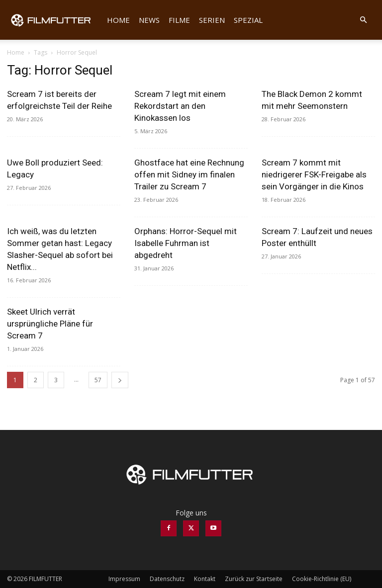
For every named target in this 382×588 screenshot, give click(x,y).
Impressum (124, 579)
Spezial (248, 20)
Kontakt (205, 579)
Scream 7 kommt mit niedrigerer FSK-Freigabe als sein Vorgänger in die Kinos (314, 174)
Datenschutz (167, 579)
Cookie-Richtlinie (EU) (322, 579)
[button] (363, 20)
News (149, 20)
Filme (179, 20)
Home (118, 20)
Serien (212, 20)
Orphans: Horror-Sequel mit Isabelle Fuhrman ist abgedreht (186, 243)
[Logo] (55, 20)
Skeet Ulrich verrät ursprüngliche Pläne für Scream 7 (50, 324)
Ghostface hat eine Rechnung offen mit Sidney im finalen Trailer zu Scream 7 (189, 174)
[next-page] (120, 380)
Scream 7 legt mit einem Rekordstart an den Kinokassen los (180, 106)
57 (98, 380)
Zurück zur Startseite (254, 579)
